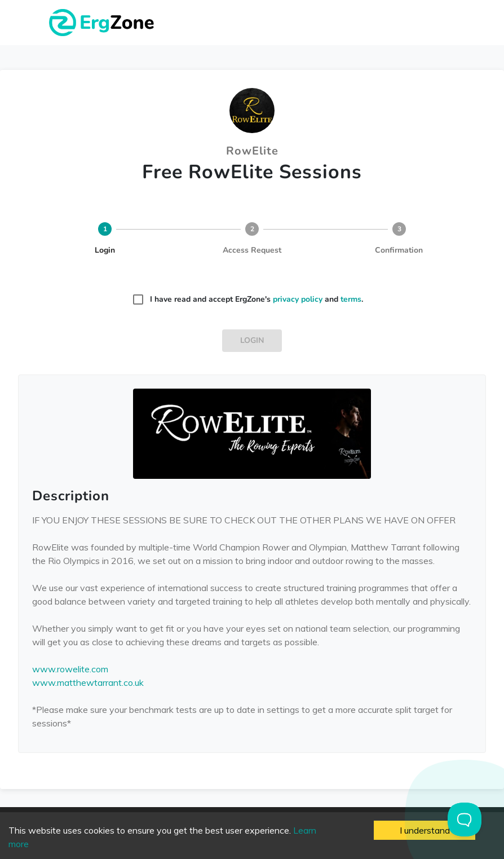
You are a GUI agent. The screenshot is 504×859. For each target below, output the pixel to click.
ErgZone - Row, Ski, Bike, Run (103, 23)
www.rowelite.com (70, 669)
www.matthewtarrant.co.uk (88, 682)
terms (351, 299)
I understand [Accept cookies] (425, 830)
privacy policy (298, 299)
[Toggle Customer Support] (465, 820)
